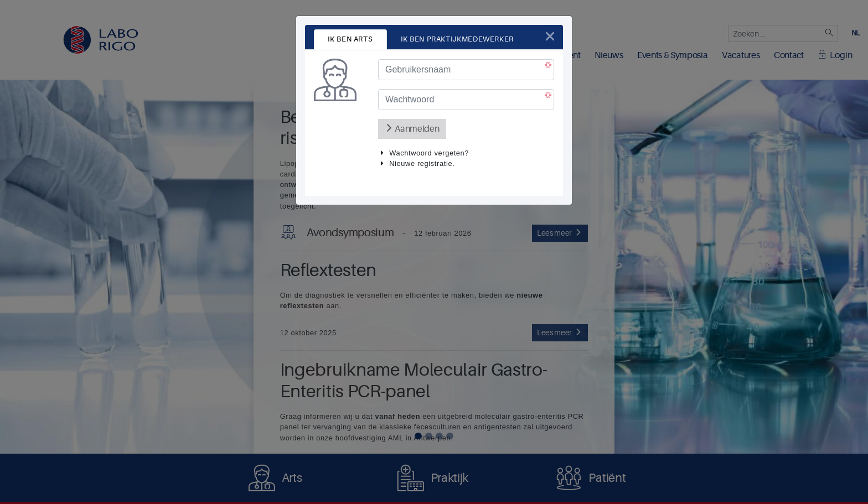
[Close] (550, 36)
